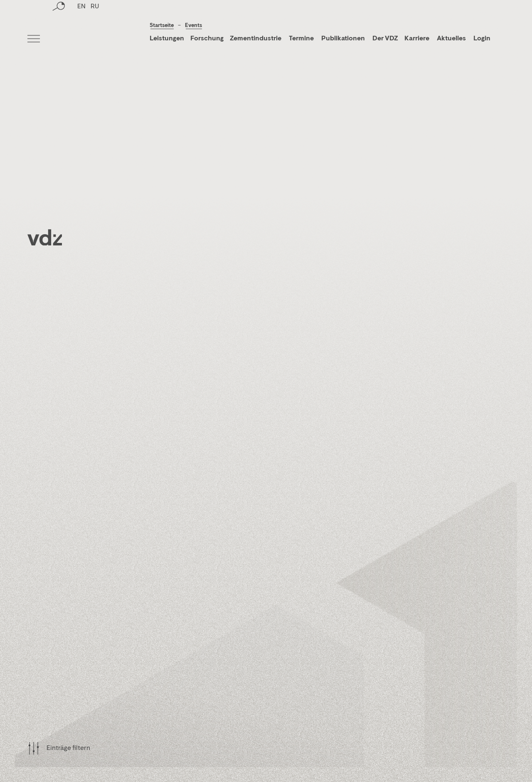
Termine (301, 39)
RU (95, 40)
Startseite (162, 26)
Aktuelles (451, 39)
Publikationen (344, 39)
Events (193, 26)
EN (81, 40)
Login (482, 39)
